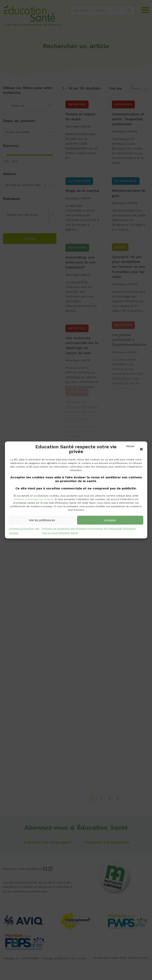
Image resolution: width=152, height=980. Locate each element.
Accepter (110, 520)
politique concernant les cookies (34, 499)
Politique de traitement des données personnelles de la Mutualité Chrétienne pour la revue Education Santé (89, 531)
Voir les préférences (42, 520)
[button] (141, 449)
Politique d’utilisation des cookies (24, 531)
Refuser (130, 446)
